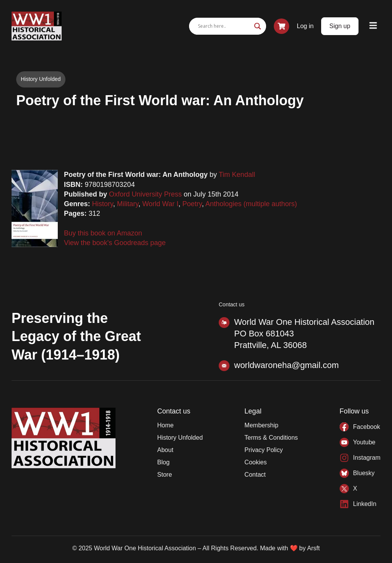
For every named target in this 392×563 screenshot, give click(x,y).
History (103, 204)
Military (128, 204)
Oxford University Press (145, 194)
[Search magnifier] (258, 26)
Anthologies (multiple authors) (251, 204)
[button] (373, 26)
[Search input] (224, 26)
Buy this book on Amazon (103, 233)
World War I (160, 204)
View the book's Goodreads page (115, 243)
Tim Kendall (237, 175)
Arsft (313, 548)
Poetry (192, 204)
